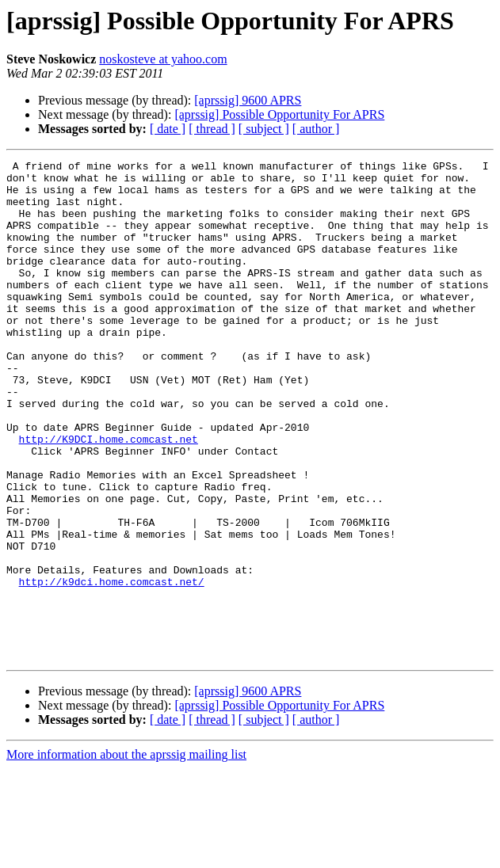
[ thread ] (212, 129)
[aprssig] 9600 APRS (248, 100)
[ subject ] (264, 129)
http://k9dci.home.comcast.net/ (112, 667)
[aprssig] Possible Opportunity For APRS (279, 114)
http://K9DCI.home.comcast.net (109, 496)
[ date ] (168, 129)
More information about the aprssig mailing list (126, 854)
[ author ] (316, 129)
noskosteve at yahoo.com (163, 59)
